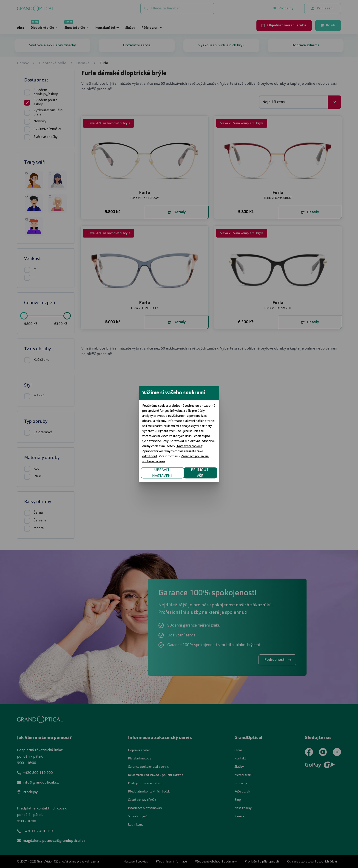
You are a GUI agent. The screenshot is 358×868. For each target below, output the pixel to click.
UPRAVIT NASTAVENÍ (124, 458)
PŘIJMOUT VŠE (239, 458)
